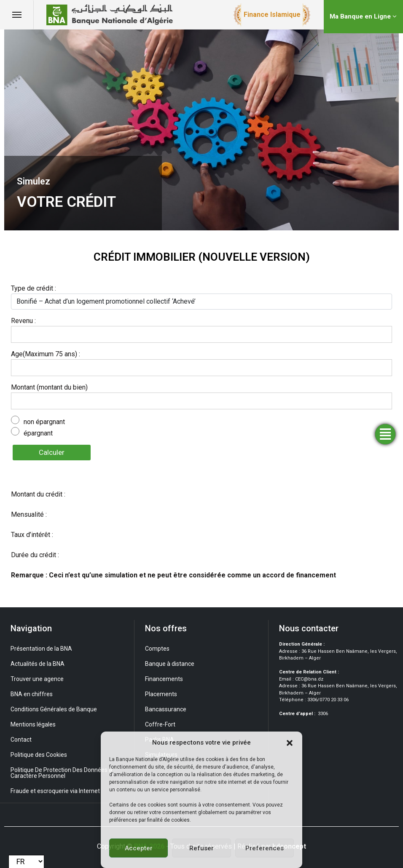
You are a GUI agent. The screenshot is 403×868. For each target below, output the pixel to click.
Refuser (201, 848)
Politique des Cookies (39, 755)
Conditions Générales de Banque (54, 709)
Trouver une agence (37, 679)
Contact (21, 740)
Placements (161, 694)
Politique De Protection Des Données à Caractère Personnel (61, 773)
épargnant (38, 433)
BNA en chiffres (32, 694)
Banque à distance (170, 664)
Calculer (52, 452)
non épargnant (44, 422)
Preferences (265, 848)
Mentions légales (33, 724)
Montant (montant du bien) (49, 387)
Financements (164, 679)
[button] (290, 742)
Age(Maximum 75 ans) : (46, 354)
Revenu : (23, 321)
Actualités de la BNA (38, 664)
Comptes (157, 649)
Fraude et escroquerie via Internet (55, 791)
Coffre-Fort (160, 724)
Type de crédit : (34, 288)
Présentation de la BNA (41, 649)
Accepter (139, 848)
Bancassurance (166, 709)
